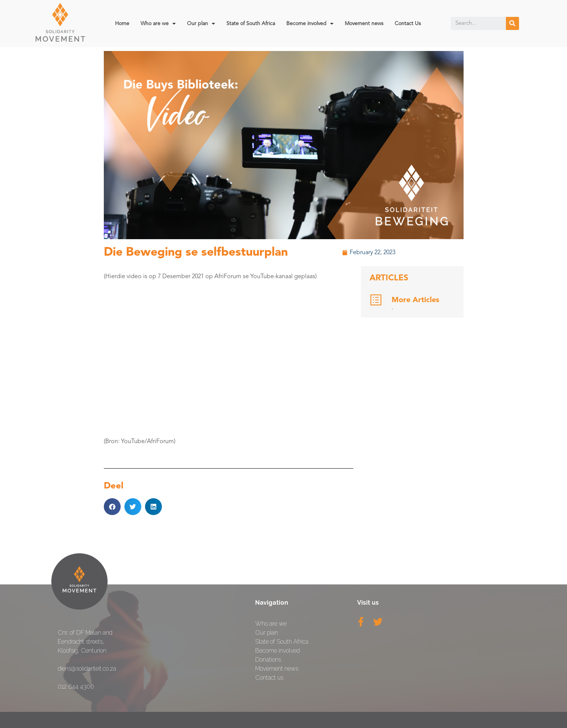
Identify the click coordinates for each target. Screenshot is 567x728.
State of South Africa (251, 24)
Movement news (364, 24)
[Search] (512, 23)
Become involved (310, 24)
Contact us (269, 678)
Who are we (158, 24)
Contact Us (408, 24)
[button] (112, 507)
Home (122, 24)
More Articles (415, 300)
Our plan (201, 24)
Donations (268, 660)
